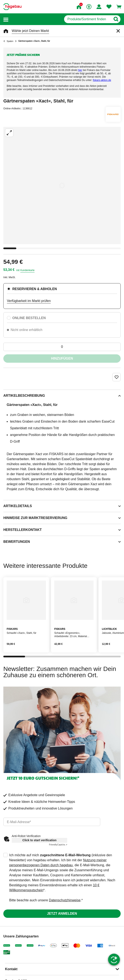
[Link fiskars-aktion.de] (102, 80)
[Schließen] (118, 31)
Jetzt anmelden (62, 914)
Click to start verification (39, 840)
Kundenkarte (27, 270)
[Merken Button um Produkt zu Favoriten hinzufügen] (116, 377)
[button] (6, 19)
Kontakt (11, 969)
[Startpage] (12, 7)
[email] (52, 822)
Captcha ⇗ (58, 845)
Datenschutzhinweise (65, 900)
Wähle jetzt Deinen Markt (30, 31)
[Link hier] (80, 70)
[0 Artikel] (62, 347)
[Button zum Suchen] (116, 19)
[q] (88, 19)
